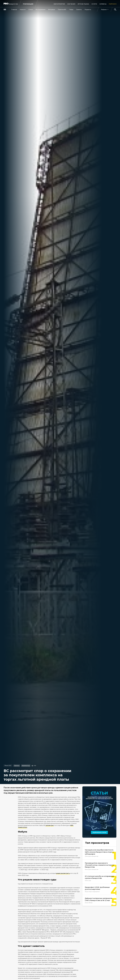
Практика (17, 766)
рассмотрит (50, 825)
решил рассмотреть (63, 873)
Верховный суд (26, 766)
